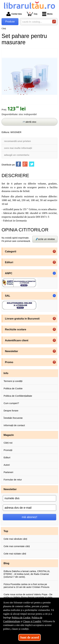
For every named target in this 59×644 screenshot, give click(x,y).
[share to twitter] (32, 164)
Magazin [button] (9, 435)
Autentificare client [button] (17, 340)
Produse (10, 22)
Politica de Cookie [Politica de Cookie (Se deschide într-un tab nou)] (21, 618)
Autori (7, 465)
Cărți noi (8, 443)
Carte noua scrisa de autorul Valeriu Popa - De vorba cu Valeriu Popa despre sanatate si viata (28, 596)
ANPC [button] (9, 273)
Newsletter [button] (12, 351)
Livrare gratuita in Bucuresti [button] (22, 319)
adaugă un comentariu (17, 155)
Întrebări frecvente (13, 418)
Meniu (47, 14)
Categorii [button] (11, 251)
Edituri (7, 457)
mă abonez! (30, 517)
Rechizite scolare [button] (16, 329)
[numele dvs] (29, 498)
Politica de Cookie (13, 388)
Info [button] (6, 373)
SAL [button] (8, 296)
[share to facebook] (18, 164)
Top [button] (6, 531)
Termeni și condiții (13, 381)
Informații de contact (14, 425)
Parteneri (8, 472)
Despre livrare (11, 411)
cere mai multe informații (18, 148)
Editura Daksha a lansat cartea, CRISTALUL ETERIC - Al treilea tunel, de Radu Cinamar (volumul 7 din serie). (27, 574)
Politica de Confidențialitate (18, 396)
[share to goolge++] (25, 164)
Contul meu (14, 14)
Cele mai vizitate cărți (15, 554)
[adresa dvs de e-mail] (29, 508)
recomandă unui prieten (17, 141)
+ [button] (54, 251)
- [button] (54, 273)
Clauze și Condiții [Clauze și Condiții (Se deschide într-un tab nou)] (32, 621)
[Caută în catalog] (54, 22)
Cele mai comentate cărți (17, 546)
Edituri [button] (9, 262)
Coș (32, 14)
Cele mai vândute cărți (15, 539)
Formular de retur (13, 480)
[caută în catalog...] (35, 22)
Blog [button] (7, 563)
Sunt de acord (29, 637)
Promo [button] (9, 362)
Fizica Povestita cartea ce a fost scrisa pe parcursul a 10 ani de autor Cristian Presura (26, 586)
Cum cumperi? (11, 403)
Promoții (8, 450)
